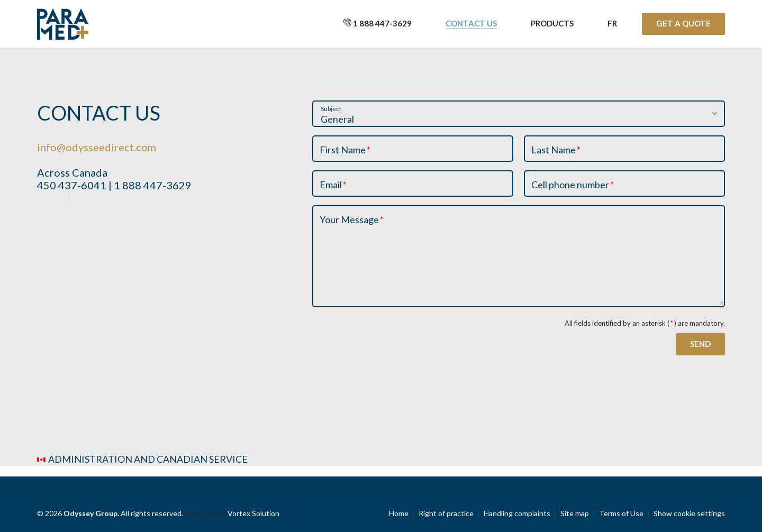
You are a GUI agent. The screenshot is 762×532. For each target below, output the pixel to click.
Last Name (556, 150)
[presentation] (393, 339)
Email (334, 185)
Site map (575, 513)
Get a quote (683, 23)
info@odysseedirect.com (97, 147)
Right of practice (446, 513)
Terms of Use (621, 513)
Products (552, 23)
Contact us (471, 23)
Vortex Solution (253, 513)
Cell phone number (573, 185)
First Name (346, 150)
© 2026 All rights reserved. (111, 513)
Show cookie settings (689, 513)
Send (700, 344)
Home (399, 513)
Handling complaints (517, 513)
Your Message (352, 219)
